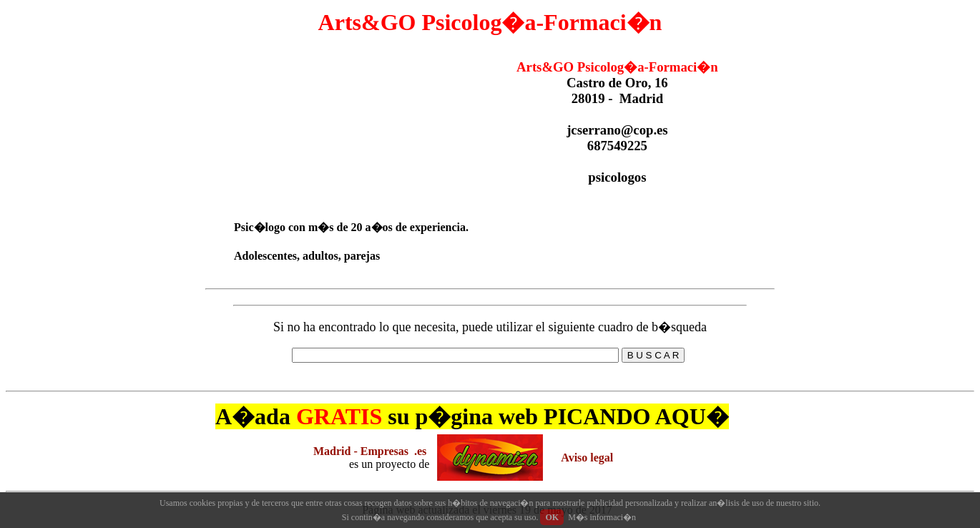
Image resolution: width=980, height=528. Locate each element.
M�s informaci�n (602, 517)
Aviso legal (587, 458)
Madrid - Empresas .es (370, 451)
